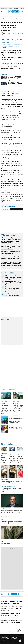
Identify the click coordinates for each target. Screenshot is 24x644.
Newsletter (20, 594)
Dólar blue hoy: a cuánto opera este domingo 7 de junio (11, 247)
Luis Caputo (16, 8)
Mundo (11, 608)
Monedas (3, 322)
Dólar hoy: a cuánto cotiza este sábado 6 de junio (10, 543)
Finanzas (12, 601)
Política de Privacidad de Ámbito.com (12, 620)
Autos (18, 613)
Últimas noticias (14, 599)
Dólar (6, 15)
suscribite (18, 12)
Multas (3, 625)
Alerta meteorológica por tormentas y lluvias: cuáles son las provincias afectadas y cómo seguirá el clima (12, 41)
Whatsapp (19, 594)
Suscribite (17, 209)
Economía (14, 15)
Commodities (15, 322)
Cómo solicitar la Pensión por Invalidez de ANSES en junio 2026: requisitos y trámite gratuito (15, 78)
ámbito (2, 19)
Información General (9, 19)
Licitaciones (11, 625)
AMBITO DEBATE (19, 631)
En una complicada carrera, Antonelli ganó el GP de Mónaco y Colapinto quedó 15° (13, 289)
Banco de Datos (6, 604)
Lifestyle (19, 606)
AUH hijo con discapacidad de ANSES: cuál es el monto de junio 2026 (16, 429)
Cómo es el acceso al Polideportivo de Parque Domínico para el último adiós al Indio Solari (18, 407)
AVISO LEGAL (5, 623)
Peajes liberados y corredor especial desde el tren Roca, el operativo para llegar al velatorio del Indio (16, 421)
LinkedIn (12, 594)
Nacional (4, 608)
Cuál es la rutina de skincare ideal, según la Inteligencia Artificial (12, 258)
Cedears (21, 322)
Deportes (19, 608)
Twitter (2, 594)
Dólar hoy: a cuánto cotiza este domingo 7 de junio (11, 252)
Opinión (11, 606)
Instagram (8, 594)
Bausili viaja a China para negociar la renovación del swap (13, 283)
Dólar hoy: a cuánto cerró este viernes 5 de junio (20, 458)
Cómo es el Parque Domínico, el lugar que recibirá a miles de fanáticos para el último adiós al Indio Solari (6, 408)
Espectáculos (5, 616)
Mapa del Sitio (10, 618)
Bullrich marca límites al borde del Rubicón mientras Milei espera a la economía (13, 277)
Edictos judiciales (16, 623)
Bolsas (9, 322)
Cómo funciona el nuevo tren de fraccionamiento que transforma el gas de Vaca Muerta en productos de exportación (12, 264)
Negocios (4, 606)
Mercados (16, 604)
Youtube (15, 594)
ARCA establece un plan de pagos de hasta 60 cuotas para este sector (15, 84)
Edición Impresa (6, 611)
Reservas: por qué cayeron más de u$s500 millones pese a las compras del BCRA (12, 490)
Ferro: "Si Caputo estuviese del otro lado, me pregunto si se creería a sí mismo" (11, 512)
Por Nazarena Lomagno (5, 516)
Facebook (5, 594)
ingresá (22, 12)
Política (20, 601)
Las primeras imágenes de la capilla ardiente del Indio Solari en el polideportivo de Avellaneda (12, 46)
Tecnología (15, 616)
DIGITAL (5, 631)
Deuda (10, 8)
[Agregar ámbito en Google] (7, 34)
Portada (4, 599)
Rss (2, 618)
